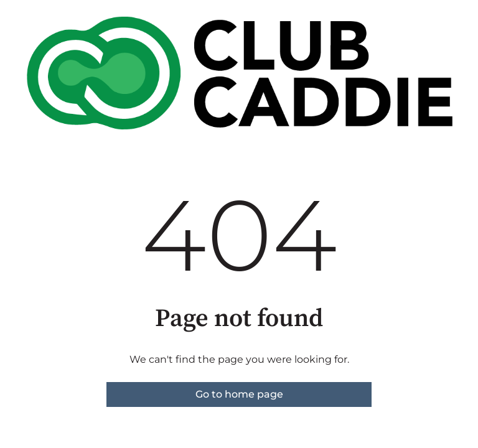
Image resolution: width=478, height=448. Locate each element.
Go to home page (239, 394)
